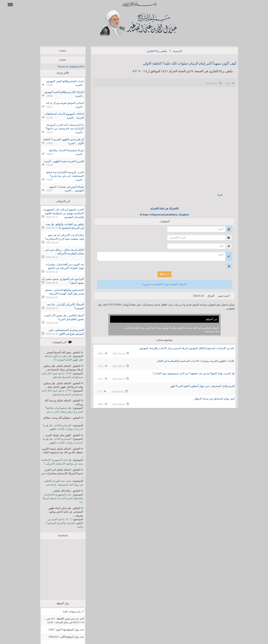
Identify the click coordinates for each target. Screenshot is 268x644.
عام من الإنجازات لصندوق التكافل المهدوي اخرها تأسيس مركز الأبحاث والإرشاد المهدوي (182, 348)
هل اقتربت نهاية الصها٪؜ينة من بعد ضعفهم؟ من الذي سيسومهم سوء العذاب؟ (189, 373)
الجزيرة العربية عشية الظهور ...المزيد (59, 161)
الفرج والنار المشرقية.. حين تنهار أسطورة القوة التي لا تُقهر (197, 386)
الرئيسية (172, 51)
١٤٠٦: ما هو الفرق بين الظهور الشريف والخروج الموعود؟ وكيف (59, 523)
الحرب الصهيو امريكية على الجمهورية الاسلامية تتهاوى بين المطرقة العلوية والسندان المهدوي (59, 213)
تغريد (215, 195)
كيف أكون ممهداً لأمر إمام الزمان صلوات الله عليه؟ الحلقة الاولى (185, 63)
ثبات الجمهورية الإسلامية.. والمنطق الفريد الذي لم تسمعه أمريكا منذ (58, 498)
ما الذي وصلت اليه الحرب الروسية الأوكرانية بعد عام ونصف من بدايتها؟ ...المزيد (60, 129)
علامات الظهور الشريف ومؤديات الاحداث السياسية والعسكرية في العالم (191, 361)
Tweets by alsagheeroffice (66, 66)
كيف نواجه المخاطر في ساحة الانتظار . (209, 399)
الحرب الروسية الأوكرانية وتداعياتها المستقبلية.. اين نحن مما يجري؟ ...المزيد (60, 176)
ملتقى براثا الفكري (152, 51)
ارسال (160, 274)
